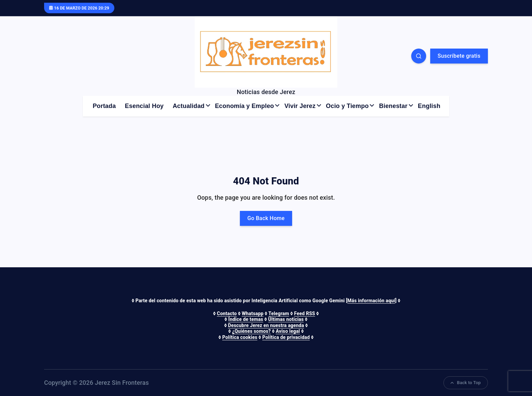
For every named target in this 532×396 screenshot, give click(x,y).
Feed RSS (305, 313)
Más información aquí (371, 301)
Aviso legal (288, 331)
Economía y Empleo (244, 106)
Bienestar (393, 106)
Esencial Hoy (144, 106)
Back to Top (466, 383)
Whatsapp (252, 313)
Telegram (279, 313)
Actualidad (189, 106)
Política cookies (240, 337)
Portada (104, 106)
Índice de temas (246, 319)
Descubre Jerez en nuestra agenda (266, 325)
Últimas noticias (286, 319)
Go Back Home (266, 218)
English (429, 106)
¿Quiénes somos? (251, 331)
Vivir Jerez (300, 106)
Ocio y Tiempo (347, 106)
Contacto (227, 313)
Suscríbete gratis (459, 56)
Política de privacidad (286, 337)
